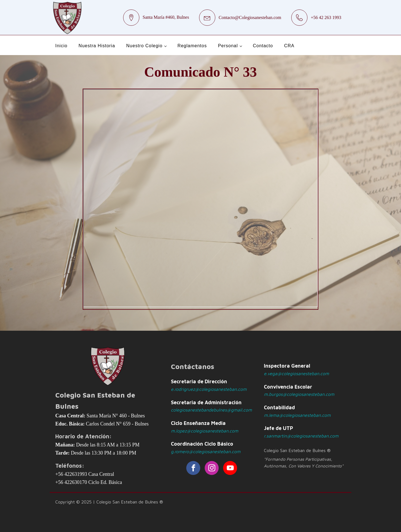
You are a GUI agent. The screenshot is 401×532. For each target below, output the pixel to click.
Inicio (61, 46)
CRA (289, 46)
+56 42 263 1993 (326, 17)
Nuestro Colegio (144, 46)
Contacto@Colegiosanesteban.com (250, 17)
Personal (228, 46)
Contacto (263, 46)
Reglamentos (192, 46)
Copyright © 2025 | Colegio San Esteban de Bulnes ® (109, 502)
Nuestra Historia (97, 46)
